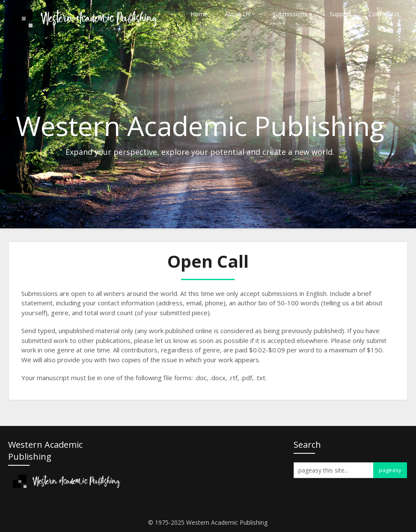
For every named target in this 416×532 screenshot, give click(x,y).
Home (199, 14)
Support (340, 14)
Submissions (290, 14)
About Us (238, 14)
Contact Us (384, 14)
